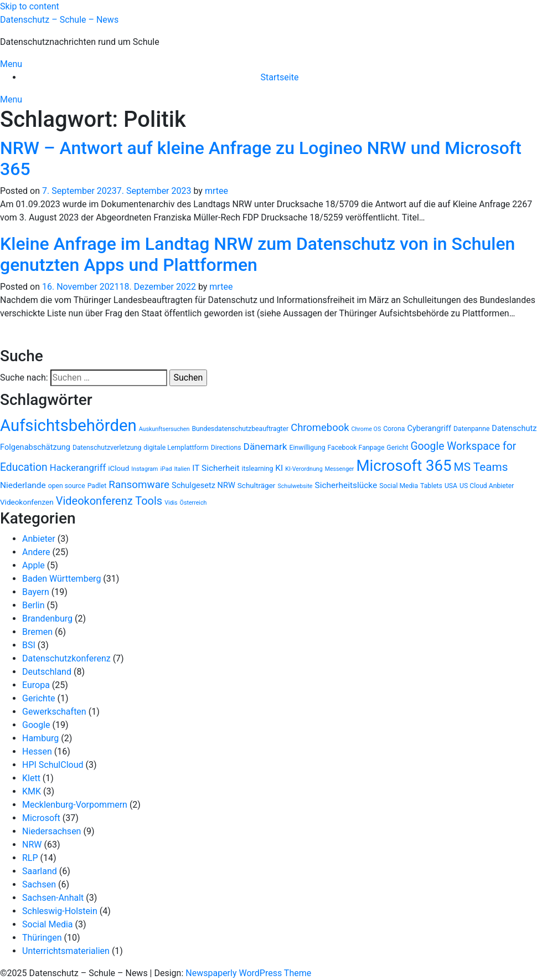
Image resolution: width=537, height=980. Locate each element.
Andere (36, 552)
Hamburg (40, 738)
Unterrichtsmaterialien (66, 951)
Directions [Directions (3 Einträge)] (226, 448)
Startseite (280, 77)
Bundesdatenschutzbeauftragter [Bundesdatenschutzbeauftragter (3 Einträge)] (240, 429)
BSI (29, 645)
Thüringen (42, 938)
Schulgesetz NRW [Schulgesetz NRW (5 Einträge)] (203, 486)
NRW (32, 845)
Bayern (36, 592)
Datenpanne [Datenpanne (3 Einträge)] (471, 429)
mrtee (216, 191)
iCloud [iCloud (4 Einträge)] (118, 468)
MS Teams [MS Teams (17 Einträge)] (481, 467)
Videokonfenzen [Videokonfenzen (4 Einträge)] (27, 502)
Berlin (33, 605)
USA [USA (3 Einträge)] (451, 486)
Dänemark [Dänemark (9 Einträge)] (265, 447)
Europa (36, 685)
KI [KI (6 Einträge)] (279, 468)
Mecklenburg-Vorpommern (75, 805)
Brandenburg (47, 619)
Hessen (37, 751)
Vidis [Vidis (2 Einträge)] (171, 503)
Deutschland (47, 672)
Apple (33, 565)
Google (36, 725)
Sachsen (39, 884)
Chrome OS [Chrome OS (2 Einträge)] (366, 429)
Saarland (40, 871)
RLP (30, 858)
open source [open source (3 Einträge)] (67, 486)
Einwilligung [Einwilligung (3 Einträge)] (308, 448)
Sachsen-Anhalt (53, 898)
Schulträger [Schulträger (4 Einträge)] (257, 485)
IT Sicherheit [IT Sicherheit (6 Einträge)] (216, 468)
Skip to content (30, 6)
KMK (32, 791)
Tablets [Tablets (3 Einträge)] (431, 486)
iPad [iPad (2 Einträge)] (166, 469)
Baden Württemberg (61, 579)
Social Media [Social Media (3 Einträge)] (399, 486)
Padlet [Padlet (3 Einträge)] (97, 486)
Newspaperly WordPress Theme (248, 973)
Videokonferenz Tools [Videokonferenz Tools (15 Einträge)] (109, 501)
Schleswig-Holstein (60, 911)
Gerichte (39, 698)
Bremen (37, 632)
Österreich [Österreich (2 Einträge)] (193, 503)
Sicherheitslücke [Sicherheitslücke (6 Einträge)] (346, 485)
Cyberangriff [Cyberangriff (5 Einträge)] (429, 429)
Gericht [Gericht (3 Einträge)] (397, 448)
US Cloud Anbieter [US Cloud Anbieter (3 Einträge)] (487, 486)
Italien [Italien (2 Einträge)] (182, 469)
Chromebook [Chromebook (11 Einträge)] (320, 428)
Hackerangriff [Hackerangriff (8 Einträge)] (78, 468)
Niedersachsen (51, 831)
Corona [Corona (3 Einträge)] (394, 429)
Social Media (48, 924)
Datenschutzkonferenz (66, 658)
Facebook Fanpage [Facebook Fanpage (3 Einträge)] (356, 448)
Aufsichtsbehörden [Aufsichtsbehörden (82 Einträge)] (68, 425)
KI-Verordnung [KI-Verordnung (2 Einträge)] (304, 469)
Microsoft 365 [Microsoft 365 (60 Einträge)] (404, 466)
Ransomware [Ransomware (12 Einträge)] (139, 485)
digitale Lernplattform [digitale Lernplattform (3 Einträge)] (176, 448)
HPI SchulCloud (53, 765)
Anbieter (39, 539)
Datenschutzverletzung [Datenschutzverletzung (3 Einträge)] (107, 448)
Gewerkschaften (54, 712)
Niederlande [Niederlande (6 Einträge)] (23, 485)
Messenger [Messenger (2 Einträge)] (340, 469)
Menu (11, 64)
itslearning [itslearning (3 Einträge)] (258, 469)
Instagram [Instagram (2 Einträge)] (144, 469)
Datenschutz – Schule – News (59, 20)
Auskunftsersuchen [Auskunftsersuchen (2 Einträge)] (164, 429)
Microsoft (41, 818)
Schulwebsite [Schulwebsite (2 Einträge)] (295, 486)
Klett (31, 778)
